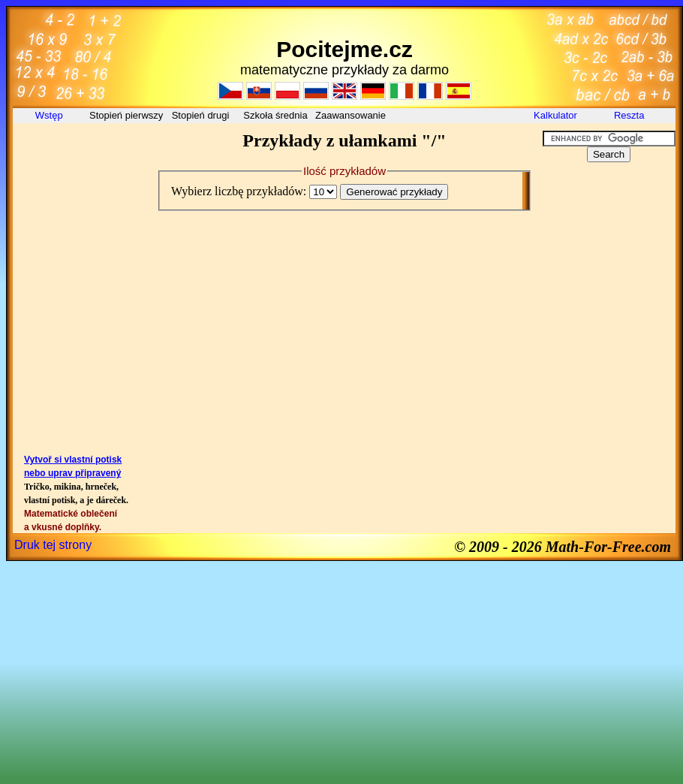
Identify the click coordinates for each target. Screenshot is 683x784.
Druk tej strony (53, 545)
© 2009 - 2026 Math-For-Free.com (563, 547)
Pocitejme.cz (345, 49)
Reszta (630, 115)
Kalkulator (555, 115)
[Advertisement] (80, 164)
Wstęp (50, 115)
